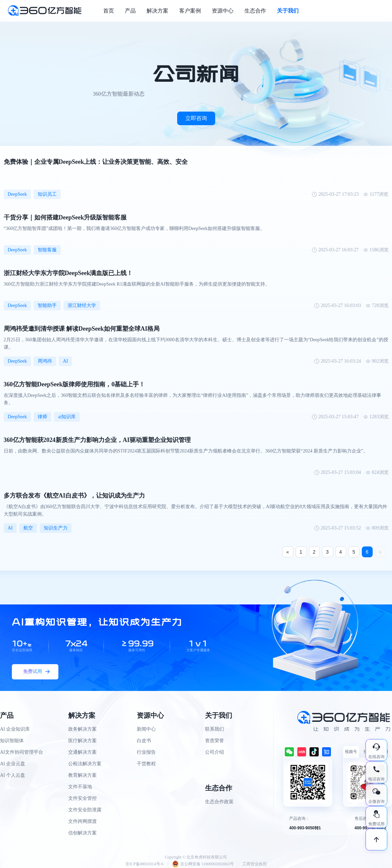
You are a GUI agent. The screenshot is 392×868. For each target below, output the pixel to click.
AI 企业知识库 (15, 729)
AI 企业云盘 (13, 764)
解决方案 (157, 11)
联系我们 (214, 729)
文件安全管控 (82, 798)
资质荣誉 (214, 741)
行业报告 (146, 752)
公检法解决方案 (85, 764)
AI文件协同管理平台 (22, 752)
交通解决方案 (82, 752)
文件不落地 (80, 787)
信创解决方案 (82, 833)
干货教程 (146, 764)
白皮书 (144, 741)
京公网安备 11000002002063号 (203, 864)
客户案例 (190, 11)
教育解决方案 (82, 775)
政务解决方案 (82, 729)
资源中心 (223, 11)
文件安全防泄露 (85, 810)
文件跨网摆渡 (82, 821)
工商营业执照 (255, 864)
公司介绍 (214, 752)
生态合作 (255, 11)
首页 (109, 11)
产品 (130, 11)
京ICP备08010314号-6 (144, 864)
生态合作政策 (219, 802)
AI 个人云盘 (13, 775)
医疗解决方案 (82, 741)
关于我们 (288, 11)
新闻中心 (146, 729)
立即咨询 (196, 118)
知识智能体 (12, 741)
